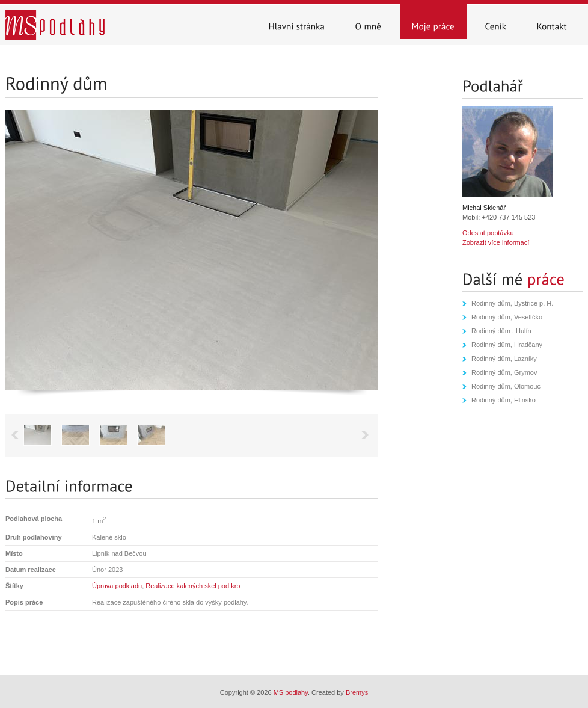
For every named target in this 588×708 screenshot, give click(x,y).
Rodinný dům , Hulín (501, 331)
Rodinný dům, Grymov (504, 372)
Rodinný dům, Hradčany (507, 345)
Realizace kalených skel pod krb (193, 586)
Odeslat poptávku (488, 233)
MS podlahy (291, 692)
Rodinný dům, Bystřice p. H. (512, 303)
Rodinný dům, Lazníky (504, 359)
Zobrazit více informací (496, 242)
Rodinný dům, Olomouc (506, 386)
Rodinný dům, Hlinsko (504, 400)
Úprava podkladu (117, 586)
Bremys (357, 692)
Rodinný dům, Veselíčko (507, 317)
